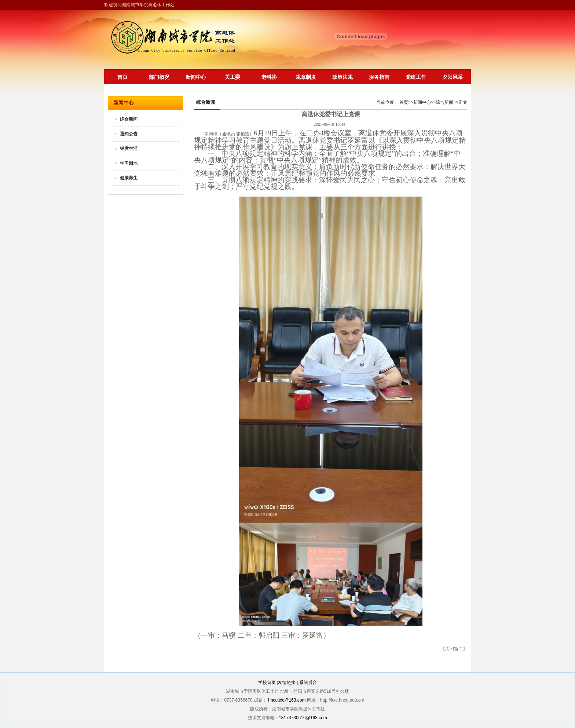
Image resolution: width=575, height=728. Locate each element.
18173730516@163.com (303, 718)
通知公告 (129, 134)
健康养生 (129, 178)
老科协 (269, 77)
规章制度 (306, 77)
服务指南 (379, 77)
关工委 (232, 77)
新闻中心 (196, 77)
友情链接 (287, 683)
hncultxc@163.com (287, 700)
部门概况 (159, 77)
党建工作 (416, 77)
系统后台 (308, 683)
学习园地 (129, 163)
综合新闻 (129, 119)
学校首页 (267, 683)
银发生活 (129, 149)
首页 (122, 77)
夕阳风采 (453, 77)
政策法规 (343, 77)
